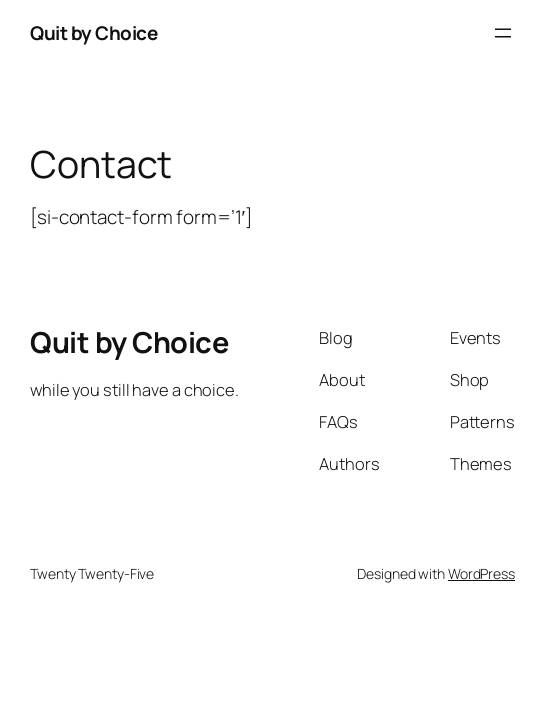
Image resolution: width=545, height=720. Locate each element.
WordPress (481, 573)
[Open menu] (503, 33)
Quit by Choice (93, 33)
